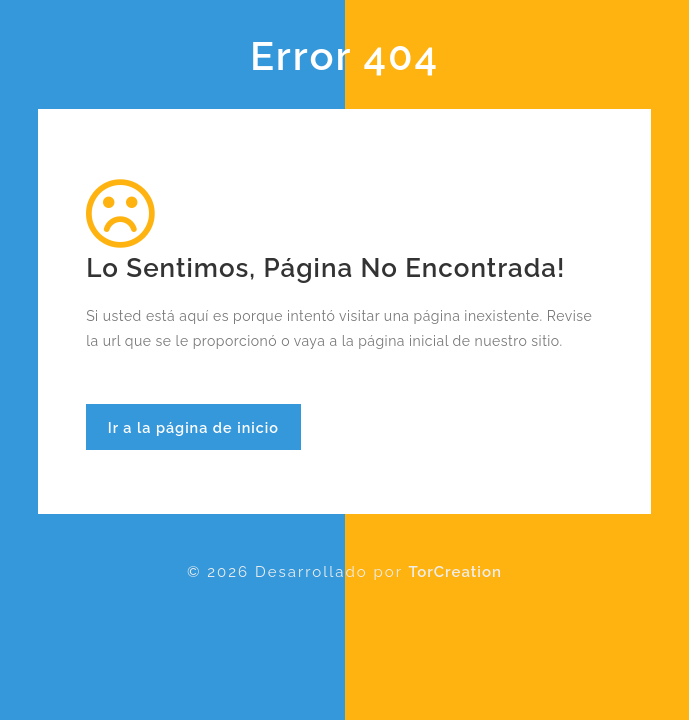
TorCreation (455, 572)
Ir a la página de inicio (193, 427)
